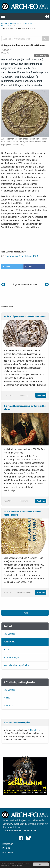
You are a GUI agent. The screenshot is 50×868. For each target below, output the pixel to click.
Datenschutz (9, 852)
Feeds (6, 650)
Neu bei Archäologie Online (16, 665)
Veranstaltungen (11, 657)
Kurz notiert (7, 26)
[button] (12, 266)
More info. (19, 866)
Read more (41, 395)
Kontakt (6, 848)
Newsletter (35, 730)
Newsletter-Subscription (18, 722)
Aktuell (29, 23)
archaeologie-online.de (11, 23)
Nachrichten (9, 634)
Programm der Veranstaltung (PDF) (21, 256)
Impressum (8, 844)
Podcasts (8, 706)
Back (25, 613)
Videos (7, 698)
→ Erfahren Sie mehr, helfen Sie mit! (20, 831)
